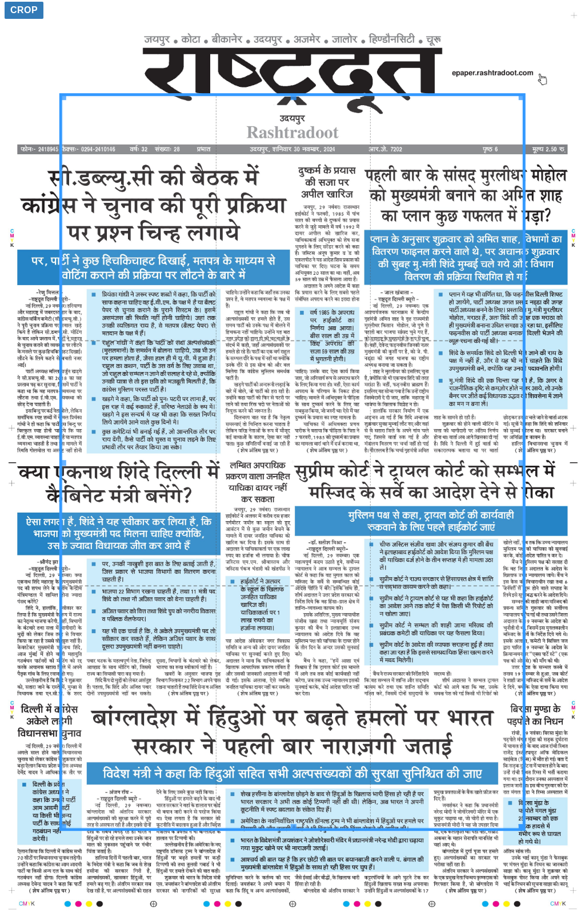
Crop (24, 10)
